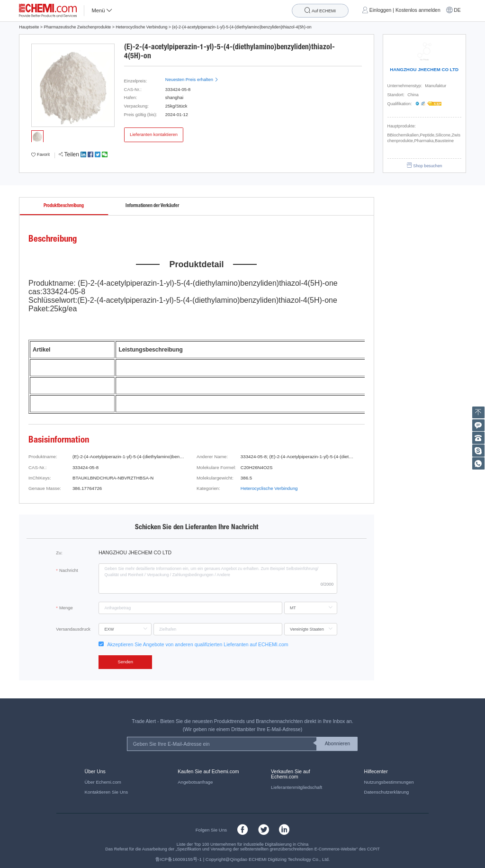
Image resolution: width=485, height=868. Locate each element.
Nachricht (69, 570)
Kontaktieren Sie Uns (106, 792)
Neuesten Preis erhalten (192, 79)
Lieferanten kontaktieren (154, 134)
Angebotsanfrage (195, 782)
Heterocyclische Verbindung (141, 27)
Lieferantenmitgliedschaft (296, 787)
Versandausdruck (73, 629)
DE (457, 10)
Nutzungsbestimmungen (389, 782)
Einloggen (381, 10)
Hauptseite (29, 27)
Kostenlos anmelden (418, 10)
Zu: (59, 553)
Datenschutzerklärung (387, 792)
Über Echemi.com (103, 782)
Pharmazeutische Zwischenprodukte (77, 27)
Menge (66, 608)
